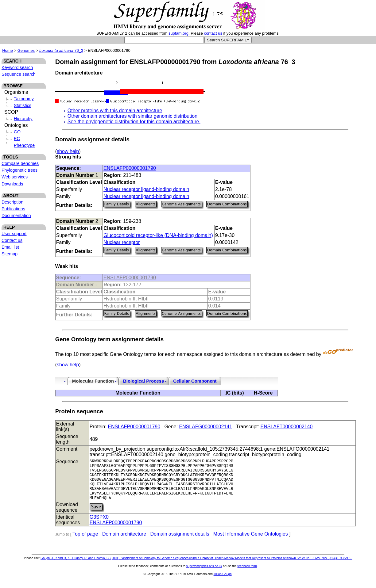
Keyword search (17, 67)
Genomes (26, 50)
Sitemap (10, 254)
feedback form (247, 574)
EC (17, 139)
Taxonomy (24, 99)
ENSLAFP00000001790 (130, 168)
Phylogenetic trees (19, 170)
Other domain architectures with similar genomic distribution (132, 116)
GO (17, 132)
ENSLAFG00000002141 (205, 427)
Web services (15, 177)
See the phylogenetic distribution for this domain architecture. (134, 122)
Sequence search (19, 74)
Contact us (12, 240)
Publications (13, 209)
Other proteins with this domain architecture (115, 111)
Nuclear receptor (122, 242)
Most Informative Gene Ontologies (251, 542)
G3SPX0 (99, 525)
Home (8, 50)
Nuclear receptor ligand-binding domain (146, 189)
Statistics (23, 105)
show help (68, 151)
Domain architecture (124, 542)
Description (12, 202)
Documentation (16, 216)
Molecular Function (93, 381)
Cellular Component (195, 381)
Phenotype (24, 145)
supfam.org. (179, 33)
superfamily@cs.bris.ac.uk (204, 574)
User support (14, 234)
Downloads (12, 184)
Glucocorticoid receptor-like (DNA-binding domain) (158, 235)
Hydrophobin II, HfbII (126, 299)
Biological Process (143, 381)
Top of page (85, 542)
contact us (213, 33)
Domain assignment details (180, 542)
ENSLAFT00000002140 (287, 427)
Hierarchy (23, 119)
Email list (10, 247)
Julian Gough (223, 582)
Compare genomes (20, 163)
